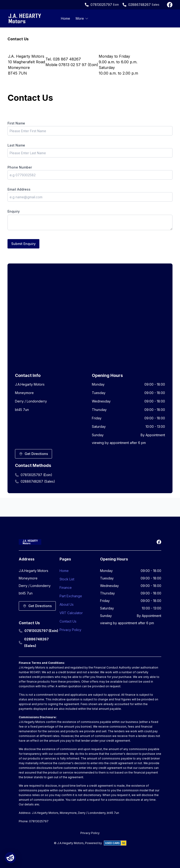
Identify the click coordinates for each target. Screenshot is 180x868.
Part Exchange (71, 596)
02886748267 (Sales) (35, 481)
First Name (16, 123)
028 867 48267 (67, 59)
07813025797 (101, 5)
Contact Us (68, 621)
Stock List (67, 579)
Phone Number (20, 167)
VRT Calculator (71, 613)
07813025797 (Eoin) (34, 475)
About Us (67, 604)
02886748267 (139, 5)
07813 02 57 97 (73, 65)
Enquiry (14, 211)
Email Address (19, 189)
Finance (66, 588)
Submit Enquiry (23, 244)
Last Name (16, 145)
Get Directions (34, 454)
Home (66, 18)
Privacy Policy (70, 630)
